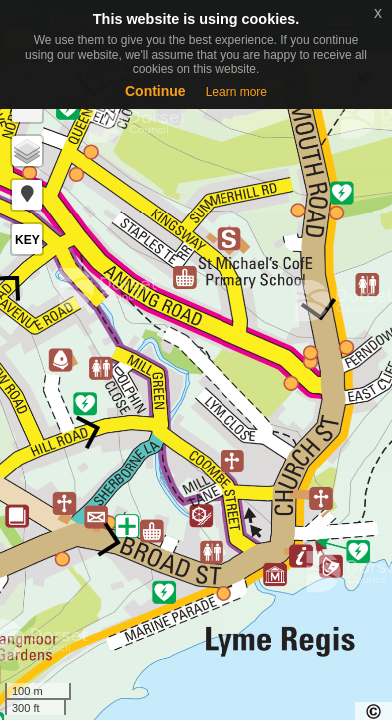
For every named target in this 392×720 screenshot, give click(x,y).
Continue (155, 91)
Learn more (236, 92)
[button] (27, 195)
